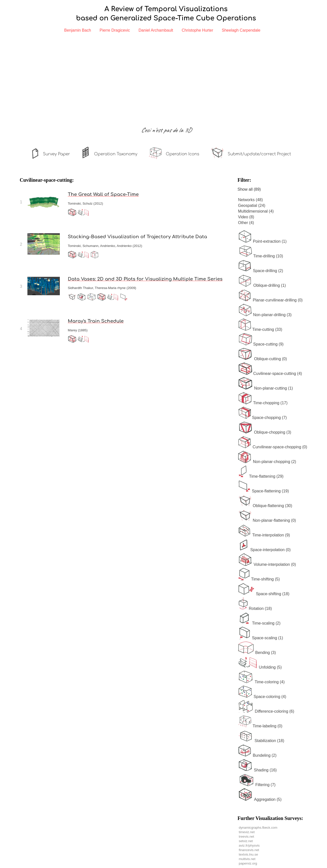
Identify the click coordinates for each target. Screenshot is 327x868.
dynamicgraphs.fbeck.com (258, 828)
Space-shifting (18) (264, 594)
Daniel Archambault (156, 30)
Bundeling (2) (257, 755)
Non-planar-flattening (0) (267, 520)
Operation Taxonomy (116, 154)
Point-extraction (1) (262, 241)
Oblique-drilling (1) (262, 285)
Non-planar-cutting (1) (265, 388)
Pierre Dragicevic (115, 30)
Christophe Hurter (197, 30)
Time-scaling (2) (259, 623)
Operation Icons (182, 154)
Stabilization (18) (261, 741)
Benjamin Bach (78, 30)
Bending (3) (257, 653)
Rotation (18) (255, 608)
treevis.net (246, 837)
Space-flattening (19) (263, 491)
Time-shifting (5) (259, 579)
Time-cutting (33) (260, 329)
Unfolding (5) (260, 667)
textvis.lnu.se (248, 854)
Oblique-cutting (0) (262, 359)
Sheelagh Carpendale (241, 30)
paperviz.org (248, 863)
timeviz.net (247, 832)
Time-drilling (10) (260, 256)
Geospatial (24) (252, 205)
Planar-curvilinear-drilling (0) (270, 300)
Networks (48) (250, 200)
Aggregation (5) (260, 799)
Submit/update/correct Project (259, 154)
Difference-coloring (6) (266, 711)
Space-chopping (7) (262, 418)
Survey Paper (56, 154)
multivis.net (247, 859)
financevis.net (249, 850)
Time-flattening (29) (261, 476)
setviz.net (246, 841)
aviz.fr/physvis (249, 845)
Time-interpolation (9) (264, 535)
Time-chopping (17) (263, 403)
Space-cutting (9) (261, 344)
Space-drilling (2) (261, 271)
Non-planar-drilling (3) (265, 315)
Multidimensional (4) (256, 211)
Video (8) (246, 217)
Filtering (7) (257, 785)
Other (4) (246, 223)
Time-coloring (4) (261, 682)
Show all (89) (249, 189)
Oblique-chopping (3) (265, 432)
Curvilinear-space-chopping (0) (273, 447)
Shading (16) (257, 770)
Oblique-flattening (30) (265, 506)
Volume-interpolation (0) (267, 564)
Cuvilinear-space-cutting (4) (270, 374)
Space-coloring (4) (262, 697)
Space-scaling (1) (261, 638)
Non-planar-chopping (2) (267, 462)
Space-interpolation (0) (264, 550)
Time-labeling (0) (260, 726)
